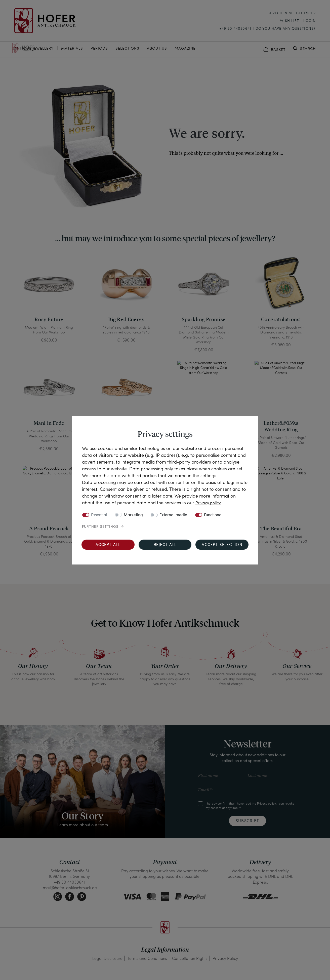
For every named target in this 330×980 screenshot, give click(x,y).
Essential (99, 515)
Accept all (108, 545)
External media (173, 515)
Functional (213, 515)
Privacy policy (210, 502)
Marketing (133, 515)
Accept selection (222, 545)
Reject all (165, 545)
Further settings (100, 527)
